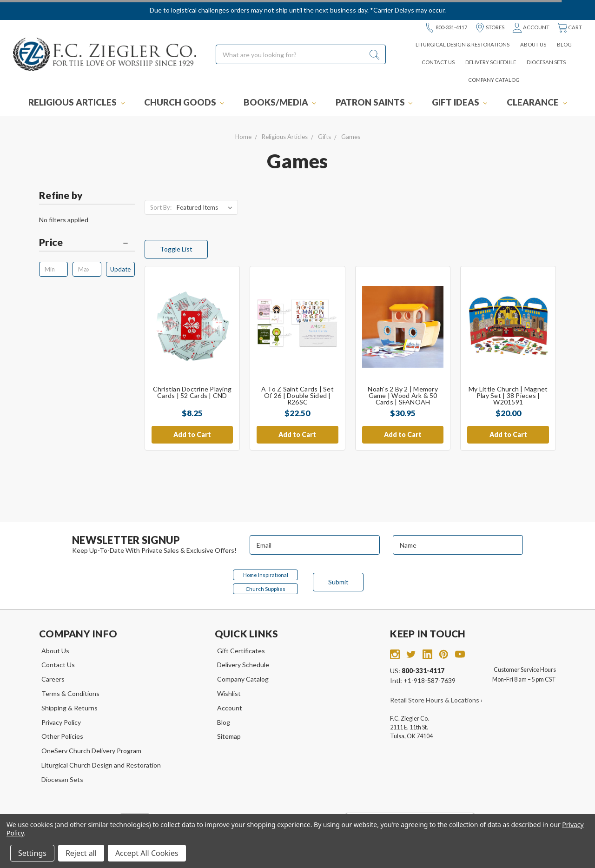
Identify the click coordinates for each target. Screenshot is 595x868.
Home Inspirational (266, 575)
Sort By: (161, 207)
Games (351, 137)
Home (243, 137)
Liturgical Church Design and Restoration (101, 765)
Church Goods (184, 102)
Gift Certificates (241, 651)
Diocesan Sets (546, 62)
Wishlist (229, 693)
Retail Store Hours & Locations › (436, 700)
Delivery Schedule (491, 62)
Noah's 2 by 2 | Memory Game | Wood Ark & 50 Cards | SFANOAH (403, 395)
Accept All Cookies (147, 853)
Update (120, 269)
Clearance (537, 102)
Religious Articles (76, 102)
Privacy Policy (61, 722)
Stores (490, 28)
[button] (87, 245)
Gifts (324, 137)
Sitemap (229, 736)
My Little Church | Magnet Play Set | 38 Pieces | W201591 (508, 395)
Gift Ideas (459, 102)
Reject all (81, 853)
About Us (533, 44)
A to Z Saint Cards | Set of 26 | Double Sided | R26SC (297, 395)
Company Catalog (494, 80)
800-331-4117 (446, 28)
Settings (32, 853)
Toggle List (176, 249)
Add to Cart (192, 434)
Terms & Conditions (70, 693)
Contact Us (438, 62)
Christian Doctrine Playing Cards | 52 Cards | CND (192, 392)
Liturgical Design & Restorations (463, 44)
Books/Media (280, 102)
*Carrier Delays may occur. (408, 10)
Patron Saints (374, 102)
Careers (53, 679)
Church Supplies (265, 589)
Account (531, 28)
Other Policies (62, 736)
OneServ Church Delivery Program (91, 751)
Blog (564, 44)
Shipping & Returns (69, 708)
